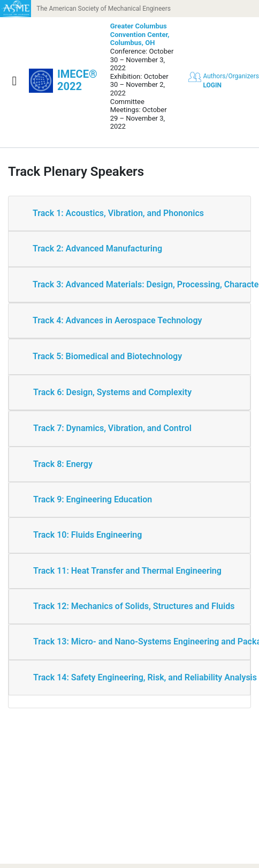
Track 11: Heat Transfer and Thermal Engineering (127, 571)
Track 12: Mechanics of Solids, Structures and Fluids (134, 606)
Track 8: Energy (63, 464)
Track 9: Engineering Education (93, 499)
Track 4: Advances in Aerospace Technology (117, 320)
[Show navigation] (14, 81)
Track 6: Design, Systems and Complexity (112, 392)
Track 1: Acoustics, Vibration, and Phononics (118, 213)
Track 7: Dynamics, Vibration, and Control (112, 428)
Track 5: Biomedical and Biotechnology (107, 356)
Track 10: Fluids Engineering (87, 535)
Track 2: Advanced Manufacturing (97, 248)
